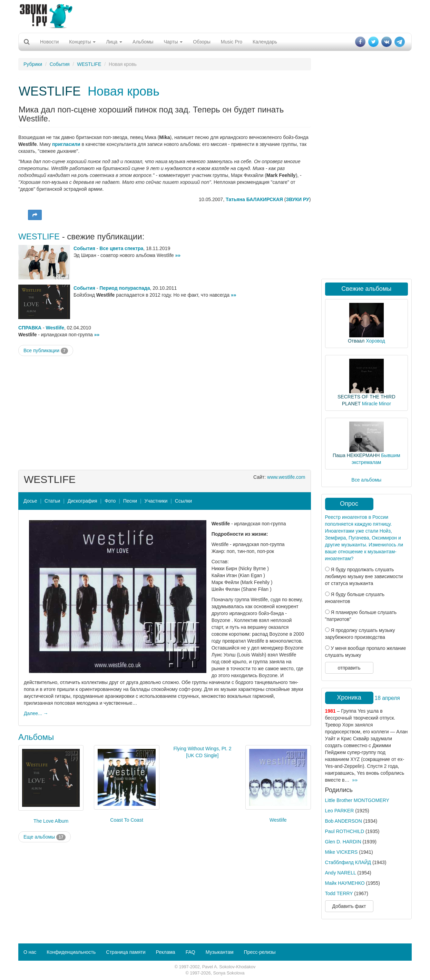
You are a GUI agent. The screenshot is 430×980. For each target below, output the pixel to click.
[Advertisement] (215, 16)
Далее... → (36, 713)
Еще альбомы (45, 837)
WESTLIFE (89, 64)
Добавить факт (349, 906)
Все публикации (46, 351)
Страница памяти (126, 952)
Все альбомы (366, 480)
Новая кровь (124, 91)
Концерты (82, 42)
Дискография (82, 501)
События (60, 64)
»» (178, 255)
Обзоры (202, 42)
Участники (156, 501)
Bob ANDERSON (344, 821)
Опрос (349, 504)
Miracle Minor (377, 404)
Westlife (55, 328)
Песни (130, 501)
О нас (30, 952)
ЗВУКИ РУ (297, 199)
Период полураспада (125, 288)
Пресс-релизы (260, 952)
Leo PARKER (340, 811)
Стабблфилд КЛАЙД (348, 862)
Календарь (265, 42)
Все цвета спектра (121, 248)
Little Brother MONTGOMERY (357, 800)
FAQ (190, 952)
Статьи (52, 501)
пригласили (66, 144)
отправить (349, 668)
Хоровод (375, 341)
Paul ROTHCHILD (345, 831)
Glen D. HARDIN (343, 842)
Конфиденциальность (71, 952)
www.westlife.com (286, 477)
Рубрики (33, 64)
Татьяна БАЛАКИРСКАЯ (254, 199)
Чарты (173, 42)
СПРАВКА (30, 328)
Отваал (356, 341)
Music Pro (232, 42)
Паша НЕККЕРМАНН (356, 455)
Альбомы (143, 42)
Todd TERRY (339, 893)
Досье (30, 501)
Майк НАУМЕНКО (345, 883)
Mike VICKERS (341, 852)
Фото (110, 501)
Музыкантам (220, 952)
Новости (49, 42)
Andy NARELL (341, 873)
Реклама (165, 952)
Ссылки (183, 501)
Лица (114, 42)
